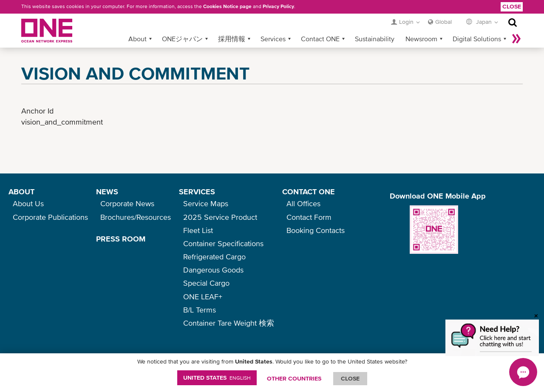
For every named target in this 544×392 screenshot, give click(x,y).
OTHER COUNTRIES (294, 378)
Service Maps (206, 203)
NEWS (107, 192)
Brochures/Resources (136, 217)
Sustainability (375, 39)
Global (443, 22)
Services (273, 39)
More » (516, 39)
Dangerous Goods (213, 270)
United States (217, 378)
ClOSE (350, 378)
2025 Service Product (220, 217)
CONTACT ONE (309, 192)
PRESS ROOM (121, 239)
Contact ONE (320, 39)
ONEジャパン (182, 39)
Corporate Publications (50, 217)
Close (512, 6)
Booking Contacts (316, 230)
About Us (28, 203)
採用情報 (232, 39)
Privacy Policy (278, 6)
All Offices (303, 203)
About (137, 39)
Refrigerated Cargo (214, 257)
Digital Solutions (477, 39)
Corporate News (127, 203)
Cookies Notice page (227, 6)
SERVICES (197, 192)
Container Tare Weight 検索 (229, 323)
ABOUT (21, 192)
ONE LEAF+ (203, 297)
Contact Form (309, 217)
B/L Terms (200, 310)
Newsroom (421, 39)
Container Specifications (223, 243)
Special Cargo (206, 283)
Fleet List (198, 230)
